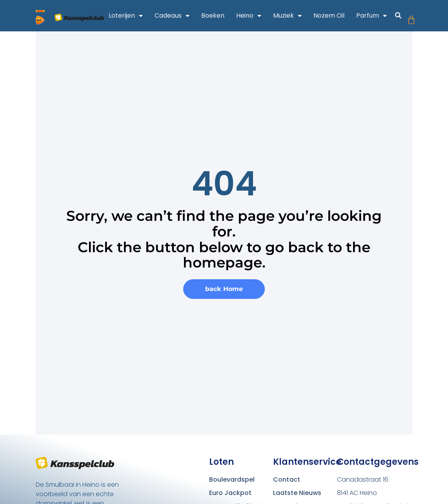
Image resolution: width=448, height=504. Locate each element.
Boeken (217, 15)
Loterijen (130, 16)
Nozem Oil (333, 15)
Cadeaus (176, 16)
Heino (253, 16)
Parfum (375, 16)
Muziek (291, 16)
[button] (402, 17)
